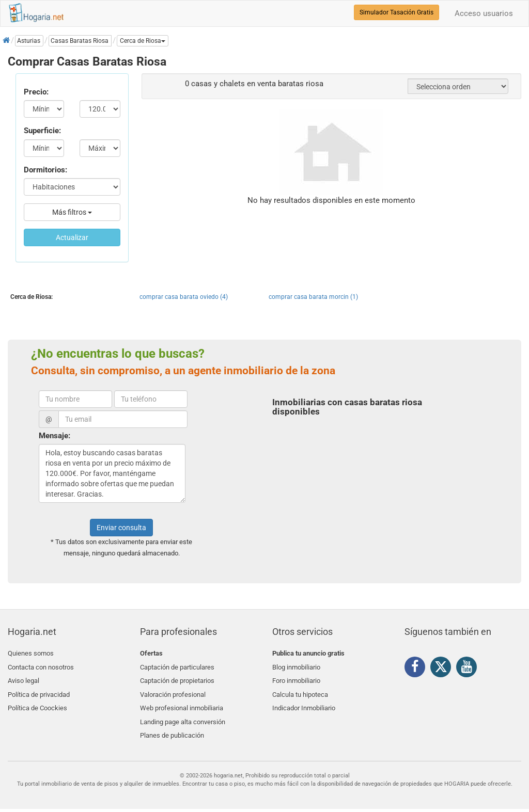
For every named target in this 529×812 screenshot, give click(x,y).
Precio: (36, 92)
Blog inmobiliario (296, 666)
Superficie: (42, 131)
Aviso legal (24, 678)
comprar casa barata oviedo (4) (184, 297)
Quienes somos (31, 653)
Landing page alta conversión (183, 714)
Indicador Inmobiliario (304, 702)
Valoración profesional (173, 690)
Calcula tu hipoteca (300, 690)
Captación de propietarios (177, 678)
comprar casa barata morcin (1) (313, 297)
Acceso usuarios (484, 13)
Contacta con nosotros (41, 666)
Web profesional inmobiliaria (182, 702)
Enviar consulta (121, 528)
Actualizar (72, 237)
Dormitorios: (45, 170)
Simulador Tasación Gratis (396, 12)
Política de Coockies (37, 702)
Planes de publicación (172, 726)
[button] (143, 41)
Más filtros (72, 212)
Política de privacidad (39, 690)
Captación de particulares (177, 666)
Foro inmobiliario (296, 678)
